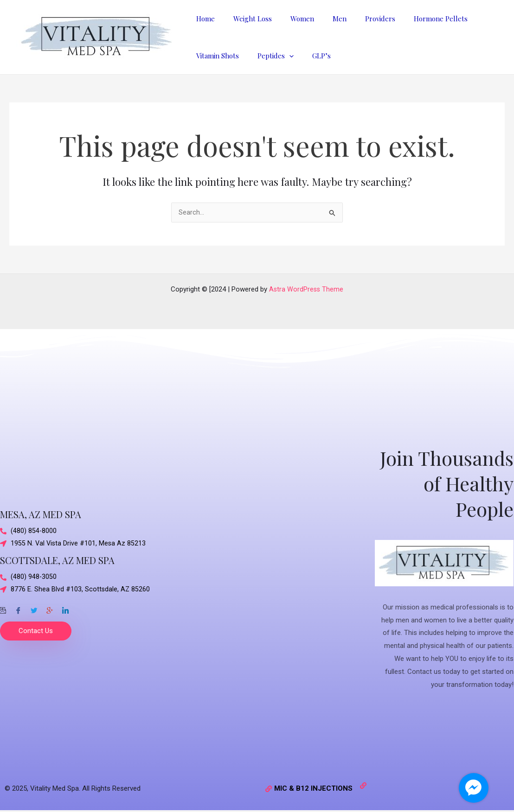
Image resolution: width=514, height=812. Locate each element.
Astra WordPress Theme (306, 290)
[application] (282, 56)
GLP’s (310, 56)
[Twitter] (34, 609)
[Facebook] (18, 609)
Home (203, 19)
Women (291, 19)
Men (323, 19)
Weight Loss (246, 19)
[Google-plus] (50, 609)
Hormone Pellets (415, 19)
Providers (359, 19)
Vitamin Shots (215, 56)
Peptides (269, 56)
